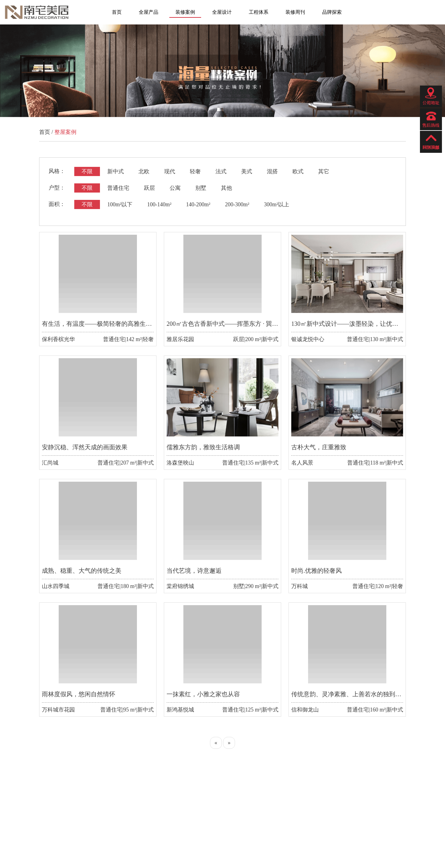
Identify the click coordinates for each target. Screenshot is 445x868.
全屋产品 (149, 12)
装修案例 (185, 12)
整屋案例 (65, 132)
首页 (117, 12)
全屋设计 (222, 12)
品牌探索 (332, 12)
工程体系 (259, 12)
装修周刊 (295, 12)
